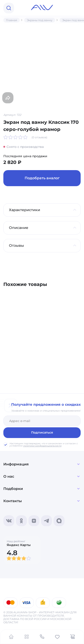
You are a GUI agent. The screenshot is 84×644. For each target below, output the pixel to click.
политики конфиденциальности (42, 446)
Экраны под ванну (40, 20)
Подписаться (42, 432)
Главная (12, 20)
